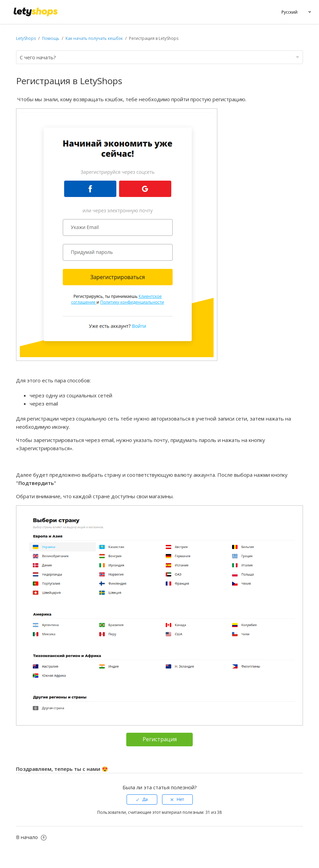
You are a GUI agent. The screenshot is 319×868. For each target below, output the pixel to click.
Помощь (51, 38)
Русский (289, 12)
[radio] (142, 800)
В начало (31, 837)
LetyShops (26, 38)
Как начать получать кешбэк (94, 38)
